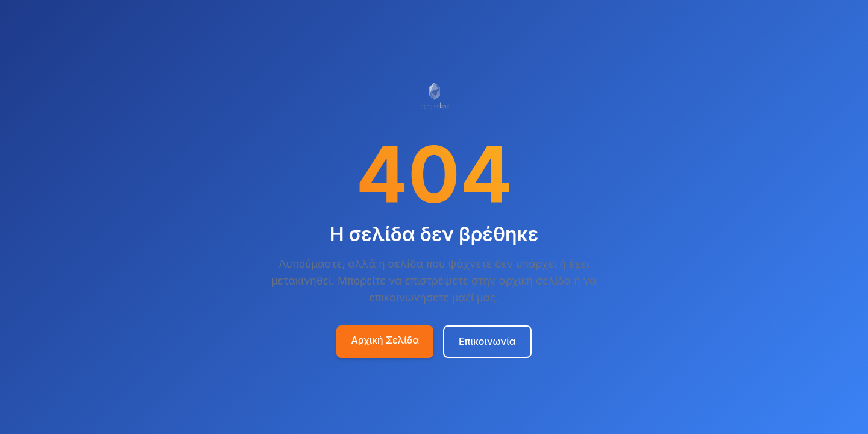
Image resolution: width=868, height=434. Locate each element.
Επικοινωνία (487, 341)
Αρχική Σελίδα (385, 340)
